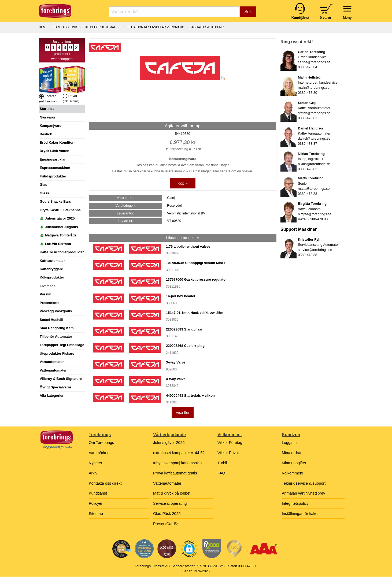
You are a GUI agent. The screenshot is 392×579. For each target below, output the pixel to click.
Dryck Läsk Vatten (54, 151)
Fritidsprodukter (53, 176)
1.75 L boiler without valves (188, 246)
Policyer (96, 503)
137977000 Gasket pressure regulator (196, 279)
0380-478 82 (308, 169)
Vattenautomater (53, 370)
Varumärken (99, 453)
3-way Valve (176, 362)
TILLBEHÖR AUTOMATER (102, 27)
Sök (248, 12)
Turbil (222, 463)
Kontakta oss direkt (105, 483)
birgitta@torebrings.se (315, 214)
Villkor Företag (230, 443)
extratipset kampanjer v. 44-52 (179, 453)
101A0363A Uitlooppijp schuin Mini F (196, 263)
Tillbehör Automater (56, 337)
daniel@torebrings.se (314, 138)
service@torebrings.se (315, 250)
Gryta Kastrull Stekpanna (60, 210)
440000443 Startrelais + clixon (190, 396)
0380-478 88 (308, 255)
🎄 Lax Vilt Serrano (55, 244)
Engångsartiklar (53, 159)
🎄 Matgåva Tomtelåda (58, 235)
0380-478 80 (308, 93)
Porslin (45, 294)
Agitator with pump (208, 27)
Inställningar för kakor (300, 514)
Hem (42, 27)
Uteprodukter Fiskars (57, 353)
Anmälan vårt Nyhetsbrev (304, 493)
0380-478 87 (308, 144)
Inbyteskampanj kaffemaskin (177, 463)
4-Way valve (176, 379)
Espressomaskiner (55, 168)
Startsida (47, 109)
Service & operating (170, 503)
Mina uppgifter (294, 463)
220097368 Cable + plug (185, 346)
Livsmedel (48, 286)
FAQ (221, 473)
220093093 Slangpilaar (184, 329)
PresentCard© (165, 524)
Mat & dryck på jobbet (172, 493)
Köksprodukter (52, 277)
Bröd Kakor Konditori (57, 142)
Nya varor (48, 117)
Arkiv (93, 473)
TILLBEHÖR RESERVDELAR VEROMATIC (156, 27)
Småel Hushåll (51, 320)
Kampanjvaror (51, 126)
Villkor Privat (228, 453)
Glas (43, 185)
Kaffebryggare (51, 269)
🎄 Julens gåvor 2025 (57, 218)
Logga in (289, 443)
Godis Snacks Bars (55, 201)
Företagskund (65, 27)
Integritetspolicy (295, 503)
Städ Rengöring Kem (57, 328)
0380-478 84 (308, 67)
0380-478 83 (308, 194)
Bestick (46, 134)
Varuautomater (52, 362)
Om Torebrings (101, 443)
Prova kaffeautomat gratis (175, 473)
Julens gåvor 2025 (169, 443)
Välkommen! (293, 473)
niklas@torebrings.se (314, 164)
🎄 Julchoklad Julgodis (59, 227)
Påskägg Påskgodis (56, 311)
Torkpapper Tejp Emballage (62, 345)
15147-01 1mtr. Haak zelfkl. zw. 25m (195, 313)
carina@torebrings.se (314, 62)
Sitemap (96, 514)
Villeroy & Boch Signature (61, 379)
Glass (44, 193)
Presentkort (49, 303)
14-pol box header (181, 296)
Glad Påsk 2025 (167, 514)
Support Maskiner (299, 229)
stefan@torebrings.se (314, 113)
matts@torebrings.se (314, 189)
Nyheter (95, 463)
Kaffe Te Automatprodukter (62, 252)
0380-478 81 (308, 118)
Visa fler (183, 413)
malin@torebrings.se (314, 88)
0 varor (326, 18)
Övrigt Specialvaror (56, 387)
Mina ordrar (292, 453)
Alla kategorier (52, 396)
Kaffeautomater (52, 261)
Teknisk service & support (304, 483)
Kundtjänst (98, 493)
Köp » (183, 183)
